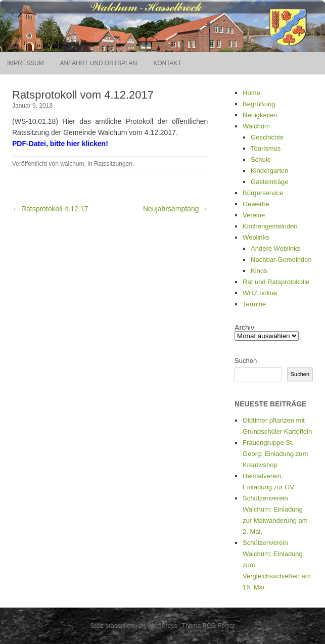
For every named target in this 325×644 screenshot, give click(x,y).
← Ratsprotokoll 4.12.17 (50, 209)
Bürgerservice (263, 193)
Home (251, 93)
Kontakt (167, 63)
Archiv (244, 328)
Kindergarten (269, 171)
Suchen (246, 361)
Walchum (256, 126)
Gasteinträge (269, 182)
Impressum (26, 63)
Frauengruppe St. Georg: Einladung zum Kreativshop (275, 454)
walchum (72, 164)
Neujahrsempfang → (175, 209)
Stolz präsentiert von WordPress (133, 626)
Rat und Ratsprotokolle (276, 282)
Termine (254, 304)
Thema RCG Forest (208, 626)
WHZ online (260, 293)
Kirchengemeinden (270, 226)
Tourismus (266, 148)
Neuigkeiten (260, 115)
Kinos (259, 271)
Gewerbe (256, 204)
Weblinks (256, 237)
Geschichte (267, 137)
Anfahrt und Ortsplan (99, 63)
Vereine (254, 215)
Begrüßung (259, 104)
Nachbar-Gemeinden (281, 260)
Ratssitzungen (113, 164)
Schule (261, 159)
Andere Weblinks (275, 248)
